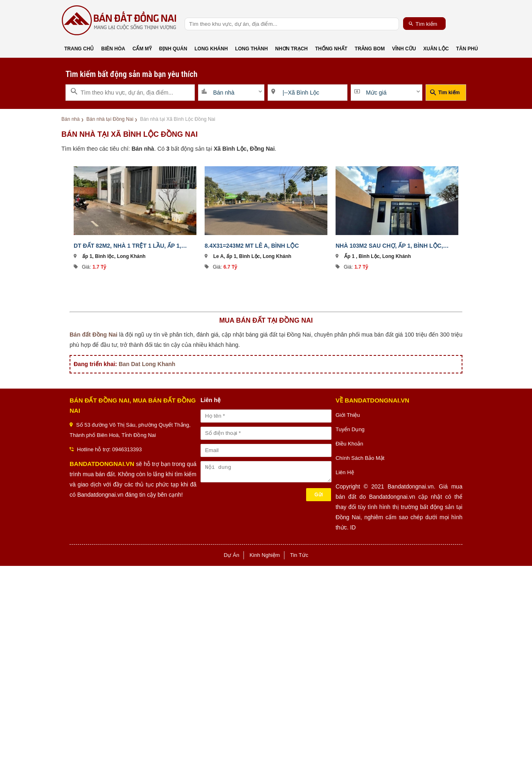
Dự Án (232, 555)
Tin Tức (299, 555)
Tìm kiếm (423, 24)
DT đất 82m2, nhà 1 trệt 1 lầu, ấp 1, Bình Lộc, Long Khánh (127, 246)
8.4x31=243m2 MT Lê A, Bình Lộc (252, 246)
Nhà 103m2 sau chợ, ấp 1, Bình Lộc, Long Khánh (389, 246)
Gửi (319, 495)
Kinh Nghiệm (265, 555)
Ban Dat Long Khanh (147, 364)
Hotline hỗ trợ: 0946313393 (109, 449)
